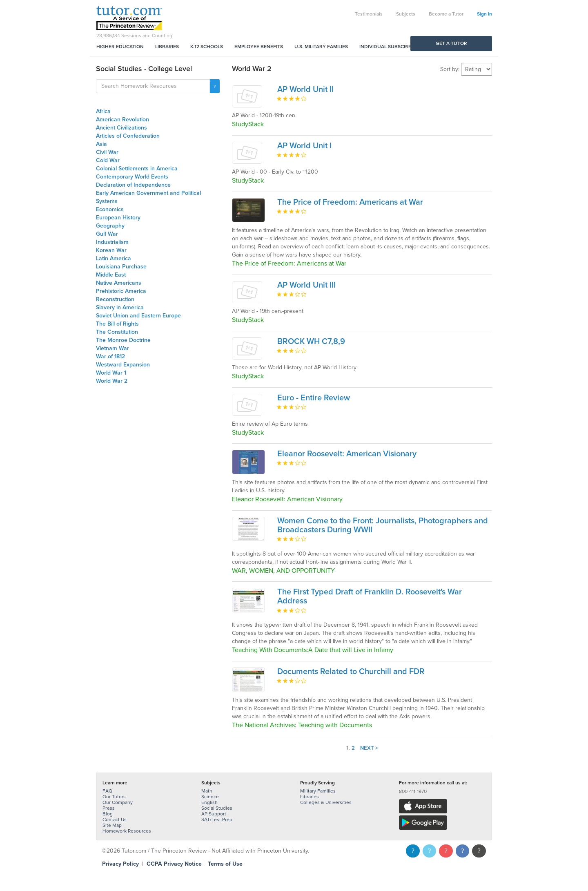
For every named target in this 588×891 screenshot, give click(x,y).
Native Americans (119, 283)
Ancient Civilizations (121, 128)
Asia (101, 144)
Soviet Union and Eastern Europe (138, 316)
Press (109, 808)
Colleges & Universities (326, 802)
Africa (103, 111)
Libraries (167, 47)
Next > (369, 748)
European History (118, 218)
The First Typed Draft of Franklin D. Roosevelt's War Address (370, 596)
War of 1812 (110, 356)
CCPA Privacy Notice (174, 864)
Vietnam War (112, 348)
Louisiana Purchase (121, 267)
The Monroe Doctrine (123, 340)
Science (210, 797)
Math (207, 791)
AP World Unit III (306, 285)
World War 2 (112, 381)
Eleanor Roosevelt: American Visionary (347, 454)
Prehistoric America (121, 291)
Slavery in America (120, 307)
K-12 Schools (207, 47)
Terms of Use (225, 864)
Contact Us (115, 820)
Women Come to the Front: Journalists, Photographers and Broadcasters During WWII (383, 525)
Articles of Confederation (128, 136)
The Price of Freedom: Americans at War (350, 202)
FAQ (107, 791)
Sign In (484, 14)
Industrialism (112, 242)
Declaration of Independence (133, 185)
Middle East (111, 275)
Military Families (318, 791)
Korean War (111, 250)
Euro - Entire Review (314, 398)
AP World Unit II (305, 89)
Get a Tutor (451, 43)
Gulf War (107, 234)
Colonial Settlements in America (137, 169)
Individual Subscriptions (392, 47)
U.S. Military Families (321, 47)
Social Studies (217, 808)
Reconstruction (115, 299)
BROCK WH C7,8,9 (311, 342)
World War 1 (111, 373)
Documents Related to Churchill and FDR (351, 672)
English (209, 802)
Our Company (118, 802)
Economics (110, 209)
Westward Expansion (123, 365)
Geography (110, 226)
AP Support (214, 814)
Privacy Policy (120, 864)
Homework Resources (127, 831)
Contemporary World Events (132, 177)
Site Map (112, 825)
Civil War (107, 152)
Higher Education (120, 47)
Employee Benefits (259, 47)
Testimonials (369, 14)
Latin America (114, 258)
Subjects (406, 14)
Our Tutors (114, 797)
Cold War (108, 160)
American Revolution (122, 119)
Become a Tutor (446, 14)
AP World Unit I (304, 146)
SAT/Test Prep (217, 820)
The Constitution (117, 332)
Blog (108, 814)
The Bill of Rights (117, 324)
